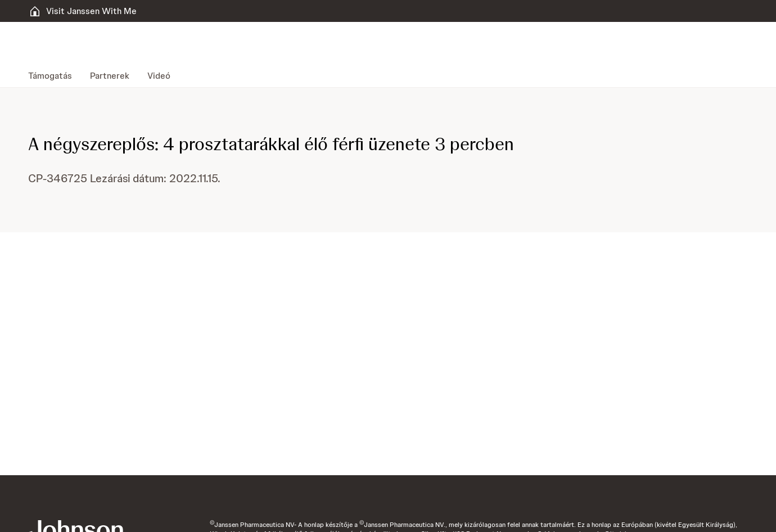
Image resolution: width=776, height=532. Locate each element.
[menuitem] (55, 76)
